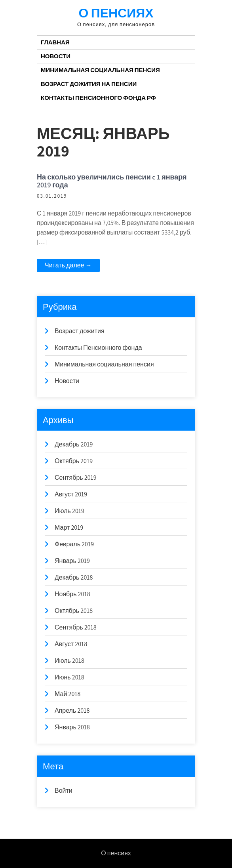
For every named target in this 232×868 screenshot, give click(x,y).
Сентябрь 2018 (76, 627)
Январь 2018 (72, 727)
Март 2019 (69, 527)
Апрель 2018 (72, 711)
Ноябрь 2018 (72, 594)
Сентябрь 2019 (76, 478)
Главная (55, 42)
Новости (56, 56)
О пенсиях (116, 13)
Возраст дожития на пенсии (89, 84)
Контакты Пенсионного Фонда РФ (98, 98)
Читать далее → (68, 265)
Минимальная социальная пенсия (100, 70)
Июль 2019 (69, 511)
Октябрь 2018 (74, 611)
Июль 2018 (69, 661)
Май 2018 (68, 694)
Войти (64, 791)
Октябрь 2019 (74, 461)
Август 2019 (71, 494)
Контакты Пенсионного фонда (98, 348)
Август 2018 (71, 644)
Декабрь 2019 (74, 444)
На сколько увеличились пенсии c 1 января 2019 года (112, 181)
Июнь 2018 (69, 677)
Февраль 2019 (74, 544)
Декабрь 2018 (74, 577)
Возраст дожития (80, 331)
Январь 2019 (72, 561)
